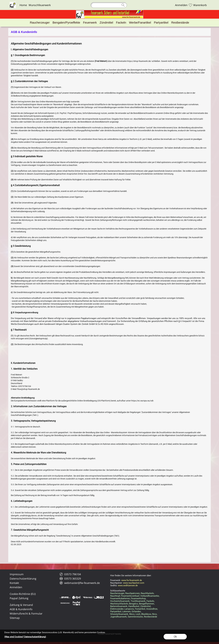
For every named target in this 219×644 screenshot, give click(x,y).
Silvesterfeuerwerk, (119, 614)
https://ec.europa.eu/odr (142, 401)
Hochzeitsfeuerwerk (120, 601)
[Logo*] (13, 3)
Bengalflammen (147, 604)
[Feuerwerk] (90, 23)
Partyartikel (116, 611)
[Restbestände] (180, 23)
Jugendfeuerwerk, (119, 617)
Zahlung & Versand (21, 605)
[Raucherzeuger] (40, 23)
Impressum (17, 574)
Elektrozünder (117, 609)
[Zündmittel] (106, 23)
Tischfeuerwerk (138, 601)
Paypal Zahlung (19, 598)
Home (23, 5)
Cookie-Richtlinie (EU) (23, 594)
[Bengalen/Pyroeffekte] (66, 23)
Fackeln (150, 601)
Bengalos (134, 604)
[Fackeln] (121, 23)
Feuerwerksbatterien (120, 598)
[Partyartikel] (161, 23)
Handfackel (134, 606)
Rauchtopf (115, 596)
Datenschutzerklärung (23, 579)
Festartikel (140, 609)
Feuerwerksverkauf (130, 596)
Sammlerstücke (135, 617)
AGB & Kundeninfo (21, 609)
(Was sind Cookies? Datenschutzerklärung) (25, 637)
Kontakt (14, 583)
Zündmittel (146, 606)
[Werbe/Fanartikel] (140, 23)
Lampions (129, 609)
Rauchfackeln (147, 593)
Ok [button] (175, 637)
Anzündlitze (152, 609)
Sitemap (15, 618)
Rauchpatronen (132, 593)
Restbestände (151, 617)
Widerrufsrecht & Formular (26, 614)
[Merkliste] (190, 5)
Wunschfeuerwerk (40, 5)
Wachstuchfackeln (119, 604)
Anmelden (181, 5)
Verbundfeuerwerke (150, 596)
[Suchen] (109, 5)
